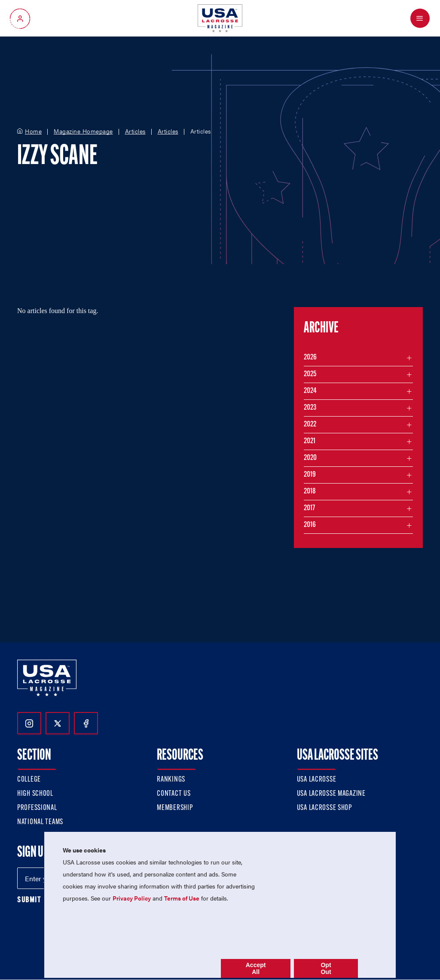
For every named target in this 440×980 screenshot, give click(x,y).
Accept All (256, 968)
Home (33, 131)
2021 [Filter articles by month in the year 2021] (310, 441)
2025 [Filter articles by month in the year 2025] (310, 374)
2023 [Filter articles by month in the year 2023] (310, 408)
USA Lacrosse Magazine (331, 794)
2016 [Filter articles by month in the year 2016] (310, 525)
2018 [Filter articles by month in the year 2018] (310, 492)
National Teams (40, 822)
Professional (37, 808)
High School (35, 794)
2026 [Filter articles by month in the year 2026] (310, 358)
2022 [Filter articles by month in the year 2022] (310, 425)
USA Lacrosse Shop (324, 808)
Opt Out (326, 968)
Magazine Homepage (83, 131)
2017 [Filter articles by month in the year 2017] (309, 508)
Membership (175, 808)
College (29, 780)
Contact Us (174, 794)
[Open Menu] (420, 18)
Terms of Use (182, 898)
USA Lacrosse (317, 780)
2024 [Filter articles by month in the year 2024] (310, 391)
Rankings (171, 780)
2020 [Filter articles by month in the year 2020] (310, 458)
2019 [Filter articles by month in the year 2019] (310, 475)
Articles (135, 131)
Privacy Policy (132, 898)
